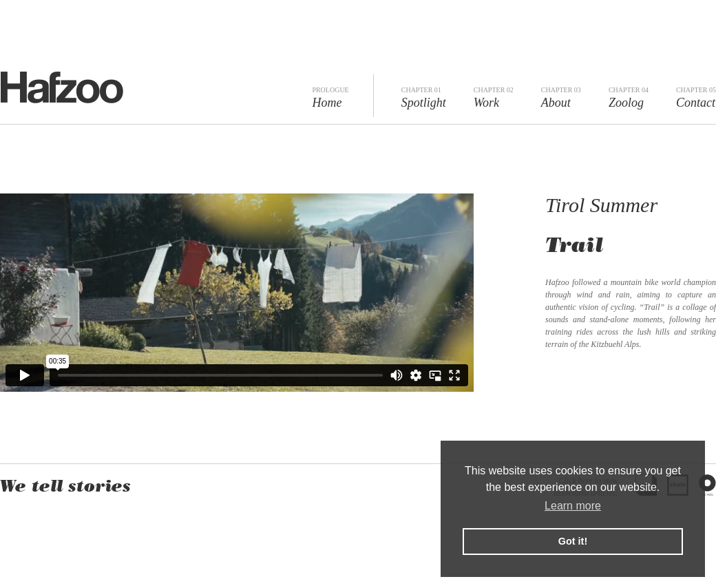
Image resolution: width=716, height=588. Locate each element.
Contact (696, 98)
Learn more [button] (573, 506)
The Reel (707, 485)
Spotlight (424, 98)
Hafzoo (62, 87)
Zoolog (629, 98)
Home (330, 98)
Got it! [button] (573, 541)
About (561, 98)
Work (494, 98)
